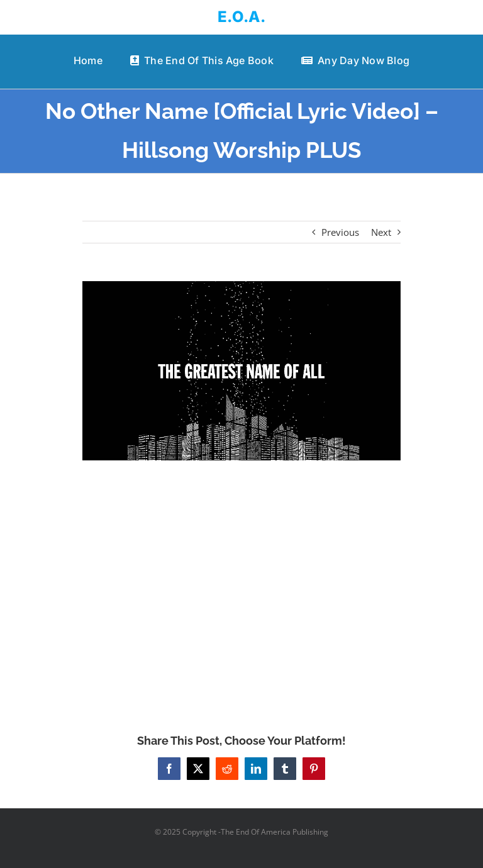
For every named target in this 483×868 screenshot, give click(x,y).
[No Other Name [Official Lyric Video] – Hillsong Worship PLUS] (242, 371)
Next (381, 232)
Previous (340, 232)
